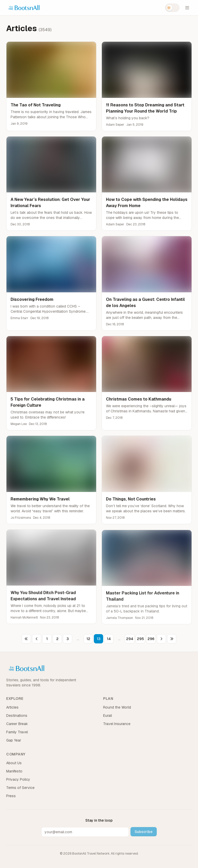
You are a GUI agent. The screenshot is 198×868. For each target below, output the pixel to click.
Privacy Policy (18, 779)
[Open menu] (187, 8)
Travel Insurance (117, 724)
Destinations (17, 716)
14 (109, 639)
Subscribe (144, 832)
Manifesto (14, 771)
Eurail (108, 716)
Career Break (17, 724)
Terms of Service (20, 788)
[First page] (26, 639)
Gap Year (14, 740)
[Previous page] (37, 639)
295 (140, 639)
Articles (12, 707)
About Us (14, 763)
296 (151, 639)
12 (88, 639)
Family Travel (17, 732)
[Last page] (172, 639)
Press (11, 796)
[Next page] (161, 639)
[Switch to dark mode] (172, 8)
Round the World (117, 707)
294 (130, 639)
